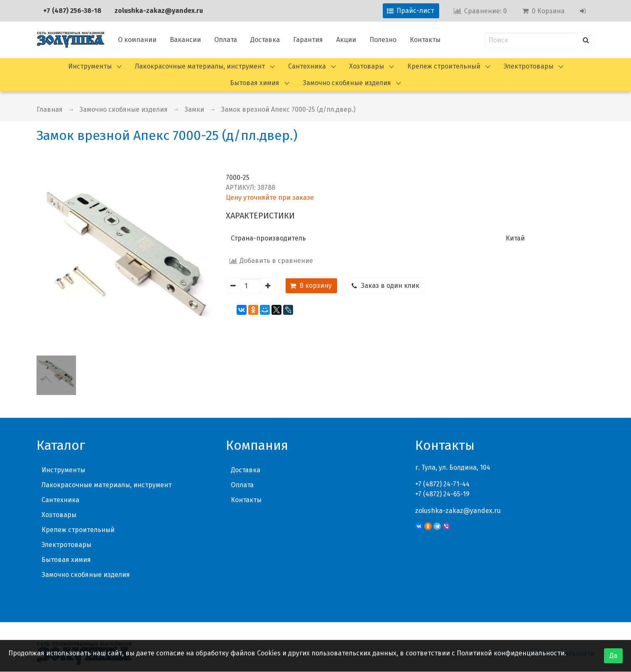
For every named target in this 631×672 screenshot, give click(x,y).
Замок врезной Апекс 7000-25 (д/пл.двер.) (288, 109)
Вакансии (185, 40)
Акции (346, 40)
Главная (50, 109)
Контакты (425, 40)
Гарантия (308, 40)
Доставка (265, 40)
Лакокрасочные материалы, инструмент (200, 66)
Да (613, 656)
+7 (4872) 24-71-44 (442, 484)
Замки (194, 109)
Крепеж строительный (444, 66)
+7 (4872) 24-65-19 (442, 494)
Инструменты (90, 66)
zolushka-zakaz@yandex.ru (159, 11)
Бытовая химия (255, 83)
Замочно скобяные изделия (347, 83)
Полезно (383, 40)
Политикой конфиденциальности (511, 653)
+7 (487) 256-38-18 (72, 11)
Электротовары (528, 66)
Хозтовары (367, 66)
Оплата (226, 40)
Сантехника (307, 66)
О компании (137, 40)
